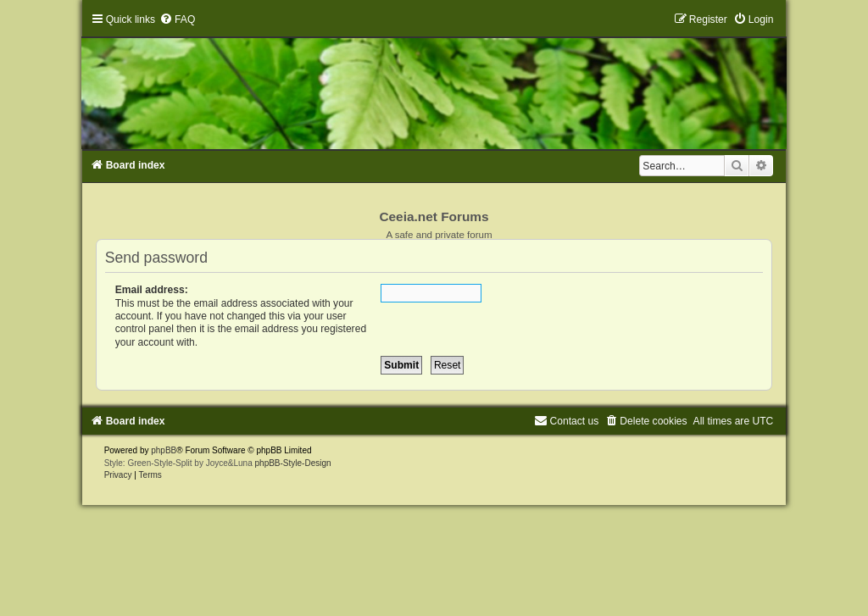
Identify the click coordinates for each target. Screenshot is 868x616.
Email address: (152, 290)
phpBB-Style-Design (293, 463)
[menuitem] (177, 19)
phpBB (164, 450)
